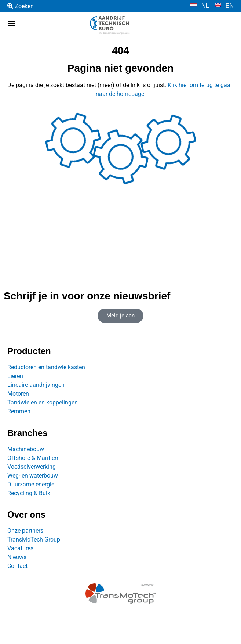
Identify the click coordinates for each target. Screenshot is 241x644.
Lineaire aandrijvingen (36, 385)
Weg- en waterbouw (33, 476)
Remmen (19, 411)
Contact (17, 566)
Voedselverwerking (32, 467)
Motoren (18, 394)
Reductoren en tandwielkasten (46, 367)
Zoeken (21, 6)
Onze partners (25, 531)
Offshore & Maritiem (34, 458)
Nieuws (17, 557)
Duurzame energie (31, 484)
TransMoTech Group (34, 539)
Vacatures (20, 548)
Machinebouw (26, 449)
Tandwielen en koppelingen (43, 402)
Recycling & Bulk (29, 493)
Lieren (15, 376)
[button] (12, 24)
